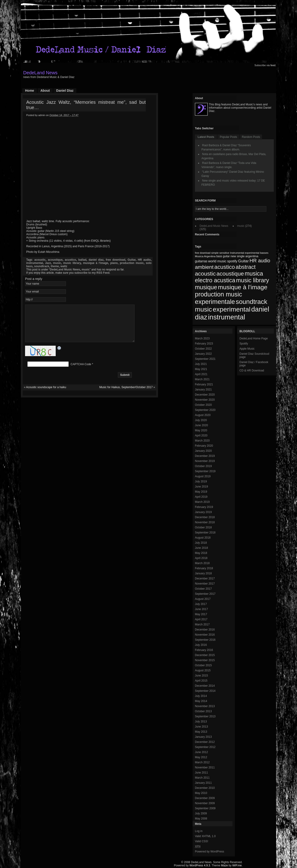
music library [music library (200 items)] (252, 280)
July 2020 (201, 420)
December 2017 (205, 579)
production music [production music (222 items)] (218, 294)
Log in (199, 831)
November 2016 (205, 635)
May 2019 (201, 492)
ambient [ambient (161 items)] (204, 267)
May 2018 (201, 553)
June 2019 (201, 487)
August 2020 (203, 415)
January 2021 (203, 390)
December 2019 (205, 456)
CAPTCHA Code (81, 371)
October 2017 (203, 589)
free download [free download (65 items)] (203, 253)
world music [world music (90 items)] (217, 261)
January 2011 (203, 783)
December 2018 (205, 517)
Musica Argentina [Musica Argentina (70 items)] (205, 256)
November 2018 (205, 522)
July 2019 (201, 481)
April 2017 (201, 619)
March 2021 (202, 379)
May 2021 (201, 369)
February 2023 (204, 344)
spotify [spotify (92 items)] (232, 261)
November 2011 (205, 767)
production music (132, 263)
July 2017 (201, 604)
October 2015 (203, 665)
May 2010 (201, 793)
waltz (64, 266)
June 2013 (201, 727)
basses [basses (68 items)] (264, 253)
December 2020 (205, 395)
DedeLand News (40, 73)
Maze (224, 865)
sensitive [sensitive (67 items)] (224, 253)
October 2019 (203, 466)
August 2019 (203, 476)
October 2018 (203, 527)
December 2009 (205, 798)
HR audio (144, 260)
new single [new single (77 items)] (238, 256)
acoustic (40, 260)
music (57, 263)
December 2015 (205, 655)
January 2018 (203, 573)
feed (273, 65)
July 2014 (201, 696)
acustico (70, 260)
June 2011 (201, 773)
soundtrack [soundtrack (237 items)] (252, 302)
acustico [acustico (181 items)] (225, 267)
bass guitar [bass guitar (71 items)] (223, 256)
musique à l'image (96, 263)
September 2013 (205, 716)
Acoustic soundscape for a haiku (46, 394)
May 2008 (201, 819)
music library (72, 263)
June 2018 (201, 548)
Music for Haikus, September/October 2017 (126, 394)
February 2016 (204, 650)
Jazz (48, 263)
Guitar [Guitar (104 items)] (243, 261)
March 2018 (202, 563)
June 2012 (201, 752)
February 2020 (204, 446)
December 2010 (205, 788)
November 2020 (205, 400)
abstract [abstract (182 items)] (246, 267)
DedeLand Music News (65, 270)
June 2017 (201, 609)
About (45, 91)
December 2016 (205, 630)
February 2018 (204, 568)
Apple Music (247, 349)
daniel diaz (96, 260)
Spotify (244, 344)
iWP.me (237, 865)
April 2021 (201, 374)
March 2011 (202, 778)
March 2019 (202, 502)
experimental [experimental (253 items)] (232, 309)
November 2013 (205, 706)
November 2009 (205, 803)
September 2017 (205, 594)
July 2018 (201, 543)
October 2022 (203, 349)
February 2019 (204, 507)
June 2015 (201, 676)
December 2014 (205, 686)
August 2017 (203, 599)
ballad (82, 260)
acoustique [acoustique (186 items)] (230, 274)
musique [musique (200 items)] (206, 287)
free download (116, 260)
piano (114, 263)
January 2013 (203, 737)
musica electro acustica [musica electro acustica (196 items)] (229, 277)
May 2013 (201, 732)
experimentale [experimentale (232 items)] (215, 302)
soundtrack (42, 266)
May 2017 (201, 614)
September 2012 (205, 747)
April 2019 (201, 497)
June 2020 (201, 425)
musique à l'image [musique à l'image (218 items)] (243, 287)
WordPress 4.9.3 (200, 865)
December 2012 (205, 742)
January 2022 (203, 354)
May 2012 (201, 757)
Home (30, 91)
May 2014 (201, 701)
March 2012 (202, 762)
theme (55, 266)
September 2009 (205, 808)
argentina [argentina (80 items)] (252, 256)
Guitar (132, 260)
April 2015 (201, 681)
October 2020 (203, 405)
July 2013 (201, 722)
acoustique (55, 260)
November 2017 (205, 584)
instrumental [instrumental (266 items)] (227, 317)
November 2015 (205, 660)
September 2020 (205, 410)
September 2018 (205, 533)
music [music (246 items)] (203, 309)
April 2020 (201, 436)
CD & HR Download (252, 371)
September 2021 (205, 359)
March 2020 (202, 441)
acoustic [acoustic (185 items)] (205, 274)
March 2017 (202, 624)
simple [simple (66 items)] (215, 253)
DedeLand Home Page (254, 338)
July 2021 (201, 364)
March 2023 (202, 338)
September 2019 (205, 471)
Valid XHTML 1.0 (205, 836)
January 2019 (203, 512)
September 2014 (205, 691)
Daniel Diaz (65, 91)
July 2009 (201, 813)
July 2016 (201, 645)
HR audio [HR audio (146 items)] (260, 261)
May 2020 (201, 430)
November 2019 (205, 461)
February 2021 (204, 384)
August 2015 (203, 670)
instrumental (35, 263)
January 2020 (203, 451)
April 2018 (201, 558)
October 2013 (203, 711)
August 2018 (203, 538)
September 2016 (205, 640)
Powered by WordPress (210, 852)
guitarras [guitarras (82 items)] (201, 261)
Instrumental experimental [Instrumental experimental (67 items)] (245, 253)
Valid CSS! (202, 841)
